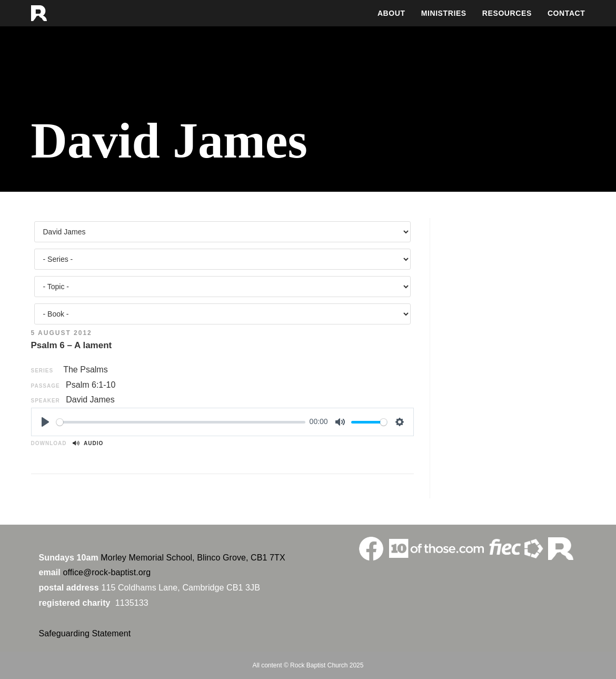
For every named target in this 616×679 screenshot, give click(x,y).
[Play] (45, 422)
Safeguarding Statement (85, 633)
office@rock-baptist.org (107, 572)
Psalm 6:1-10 (91, 385)
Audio (88, 443)
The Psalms (85, 370)
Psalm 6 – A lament (72, 345)
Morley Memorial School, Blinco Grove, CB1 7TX (193, 558)
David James (90, 400)
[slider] (181, 422)
